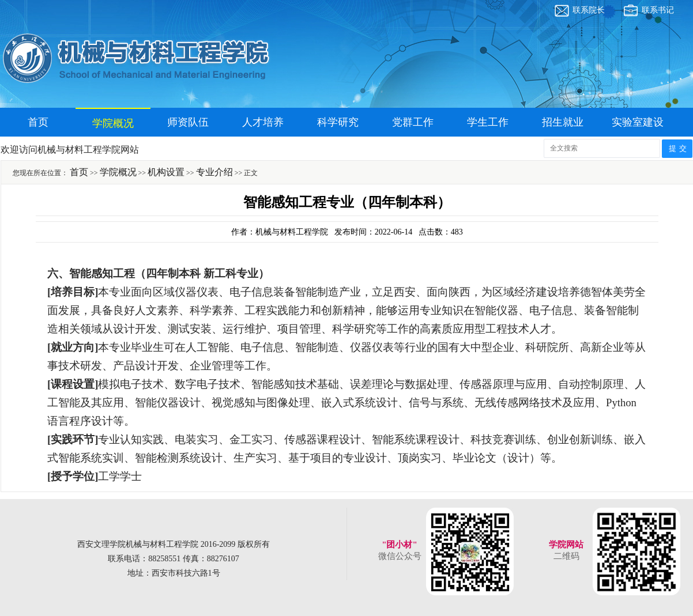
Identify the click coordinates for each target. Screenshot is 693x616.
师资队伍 (188, 122)
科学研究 (338, 122)
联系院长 (589, 10)
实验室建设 (638, 122)
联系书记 (658, 10)
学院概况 (113, 123)
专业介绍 (214, 172)
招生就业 (563, 122)
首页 (38, 122)
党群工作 (413, 122)
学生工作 (488, 122)
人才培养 (263, 122)
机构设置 (166, 172)
